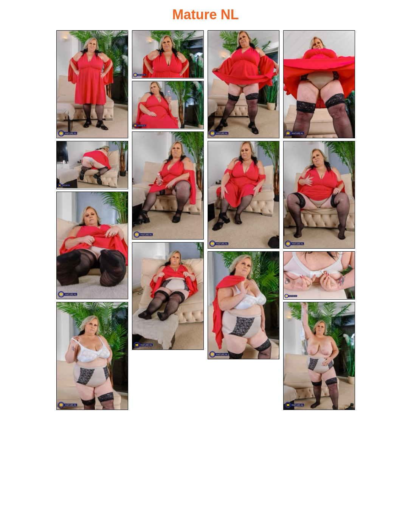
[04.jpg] (319, 84)
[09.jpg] (319, 195)
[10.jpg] (92, 246)
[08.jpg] (243, 195)
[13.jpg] (319, 275)
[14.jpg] (92, 356)
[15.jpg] (319, 356)
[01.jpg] (92, 84)
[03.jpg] (243, 84)
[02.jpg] (168, 54)
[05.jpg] (168, 105)
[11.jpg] (168, 296)
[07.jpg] (92, 165)
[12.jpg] (243, 305)
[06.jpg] (168, 186)
